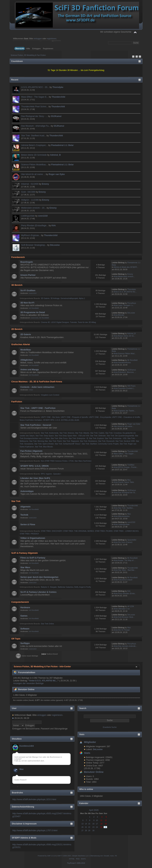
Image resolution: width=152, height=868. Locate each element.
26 (105, 827)
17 (97, 824)
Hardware (25, 608)
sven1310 (43, 216)
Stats (82, 734)
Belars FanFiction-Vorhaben (31, 420)
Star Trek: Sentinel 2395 (125, 441)
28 (86, 830)
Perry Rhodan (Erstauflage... (35, 226)
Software (25, 629)
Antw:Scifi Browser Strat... (124, 617)
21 (86, 827)
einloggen (38, 39)
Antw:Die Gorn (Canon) (123, 542)
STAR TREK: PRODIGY (29, 534)
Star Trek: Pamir (55, 441)
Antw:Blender (119, 315)
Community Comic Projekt (108, 444)
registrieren (52, 39)
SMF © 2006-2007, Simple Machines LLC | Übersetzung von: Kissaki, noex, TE (87, 856)
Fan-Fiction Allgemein (31, 451)
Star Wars (25, 567)
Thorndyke (58, 87)
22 (89, 827)
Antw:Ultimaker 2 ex (122, 609)
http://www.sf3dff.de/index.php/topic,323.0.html (34, 799)
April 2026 (94, 810)
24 (97, 827)
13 (82, 824)
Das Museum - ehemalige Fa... (36, 126)
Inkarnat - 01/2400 (30, 184)
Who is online (86, 789)
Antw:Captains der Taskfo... (125, 411)
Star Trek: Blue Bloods (44, 447)
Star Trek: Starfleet (89, 444)
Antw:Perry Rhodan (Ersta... (125, 593)
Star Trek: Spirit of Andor (44, 444)
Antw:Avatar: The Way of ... (125, 560)
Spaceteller (132, 540)
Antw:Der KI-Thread (122, 630)
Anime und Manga (30, 370)
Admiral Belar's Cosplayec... (35, 145)
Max (21, 769)
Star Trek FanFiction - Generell (36, 425)
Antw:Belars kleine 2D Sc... (125, 336)
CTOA (71, 461)
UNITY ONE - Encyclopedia (100, 417)
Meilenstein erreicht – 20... (34, 208)
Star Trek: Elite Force (59, 438)
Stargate (53, 587)
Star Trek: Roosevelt (106, 441)
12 (106, 820)
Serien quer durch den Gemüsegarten (39, 577)
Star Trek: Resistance (88, 441)
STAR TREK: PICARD (104, 531)
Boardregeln (27, 262)
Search (83, 708)
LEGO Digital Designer (60, 322)
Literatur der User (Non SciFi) (35, 478)
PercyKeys (132, 303)
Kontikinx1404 (27, 746)
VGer (31, 390)
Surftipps (25, 643)
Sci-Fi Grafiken (28, 291)
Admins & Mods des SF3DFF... (126, 267)
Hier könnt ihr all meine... (124, 426)
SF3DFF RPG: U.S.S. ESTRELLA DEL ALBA (61, 420)
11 (101, 820)
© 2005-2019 (80, 863)
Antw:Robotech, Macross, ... (125, 372)
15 (89, 824)
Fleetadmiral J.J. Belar (62, 145)
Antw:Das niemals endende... (125, 646)
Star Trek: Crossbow (113, 433)
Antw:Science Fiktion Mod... (125, 353)
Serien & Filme (28, 525)
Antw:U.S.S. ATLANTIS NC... (125, 292)
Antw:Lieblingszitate (122, 524)
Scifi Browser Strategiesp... (34, 245)
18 (101, 824)
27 (82, 830)
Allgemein (26, 507)
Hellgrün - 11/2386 (30, 200)
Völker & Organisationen (33, 538)
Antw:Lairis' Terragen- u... (124, 305)
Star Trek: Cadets (97, 433)
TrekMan (131, 465)
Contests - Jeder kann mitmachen (37, 387)
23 (93, 827)
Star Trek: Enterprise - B (78, 438)
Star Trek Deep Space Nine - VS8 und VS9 (72, 436)
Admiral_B (55, 155)
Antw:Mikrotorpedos (122, 516)
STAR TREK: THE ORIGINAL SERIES (78, 531)
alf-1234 (131, 606)
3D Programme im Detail (33, 312)
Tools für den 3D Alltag (87, 322)
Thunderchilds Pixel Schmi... (35, 107)
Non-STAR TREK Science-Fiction (54, 461)
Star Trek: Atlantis (82, 433)
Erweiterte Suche (110, 727)
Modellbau (26, 350)
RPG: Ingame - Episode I (51, 474)
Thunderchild (58, 97)
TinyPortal (71, 863)
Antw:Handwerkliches (122, 362)
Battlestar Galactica (66, 587)
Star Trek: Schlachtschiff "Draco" (68, 444)
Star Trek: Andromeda (50, 433)
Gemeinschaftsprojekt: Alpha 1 (73, 298)
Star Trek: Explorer (96, 438)
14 (86, 824)
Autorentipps (27, 491)
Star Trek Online (47, 624)
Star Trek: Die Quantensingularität (120, 436)
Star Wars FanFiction (83, 461)
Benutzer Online (94, 772)
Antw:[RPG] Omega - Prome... (126, 467)
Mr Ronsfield (34, 308)
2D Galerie (26, 334)
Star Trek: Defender (98, 436)
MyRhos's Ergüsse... (31, 235)
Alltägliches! (27, 360)
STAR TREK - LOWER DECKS (126, 531)
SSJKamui (56, 116)
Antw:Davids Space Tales (124, 482)
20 (82, 827)
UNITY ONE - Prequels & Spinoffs (74, 417)
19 (106, 824)
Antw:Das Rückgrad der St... (125, 492)
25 (101, 827)
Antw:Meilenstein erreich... (124, 276)
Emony (45, 184)
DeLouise (55, 245)
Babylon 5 (45, 587)
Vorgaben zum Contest (50, 395)
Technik (24, 515)
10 (97, 820)
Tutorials (73, 322)
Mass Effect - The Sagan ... (125, 454)
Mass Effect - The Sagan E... (35, 97)
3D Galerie (45, 298)
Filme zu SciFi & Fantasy (33, 558)
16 (93, 824)
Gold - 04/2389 (28, 192)
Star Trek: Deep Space (45, 436)
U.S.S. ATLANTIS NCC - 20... (35, 87)
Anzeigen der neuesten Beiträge (28, 683)
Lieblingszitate (28, 216)
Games (24, 616)
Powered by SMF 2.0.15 (47, 856)
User (14, 708)
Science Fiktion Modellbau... (35, 165)
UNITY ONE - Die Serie (50, 417)
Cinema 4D (45, 322)
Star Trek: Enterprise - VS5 (116, 438)
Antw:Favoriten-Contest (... (124, 388)
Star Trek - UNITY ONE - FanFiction (38, 408)
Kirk (54, 226)
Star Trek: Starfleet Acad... (34, 136)
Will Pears (131, 386)
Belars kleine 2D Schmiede (34, 155)
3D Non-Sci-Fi (27, 303)
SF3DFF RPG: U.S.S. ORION (35, 466)
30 (93, 830)
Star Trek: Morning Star (39, 441)
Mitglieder (90, 742)
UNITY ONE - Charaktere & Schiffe (126, 417)
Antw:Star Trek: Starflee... (124, 508)
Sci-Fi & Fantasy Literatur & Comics (38, 592)
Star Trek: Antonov (67, 433)
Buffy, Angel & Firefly (83, 587)
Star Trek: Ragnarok (71, 441)
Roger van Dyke (57, 174)
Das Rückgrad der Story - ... (34, 116)
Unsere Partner (28, 275)
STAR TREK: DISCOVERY (51, 531)
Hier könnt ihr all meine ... (33, 174)
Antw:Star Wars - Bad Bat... (125, 570)
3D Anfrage (55, 298)
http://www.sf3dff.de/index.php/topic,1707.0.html (35, 830)
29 (89, 830)
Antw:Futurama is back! (123, 580)
